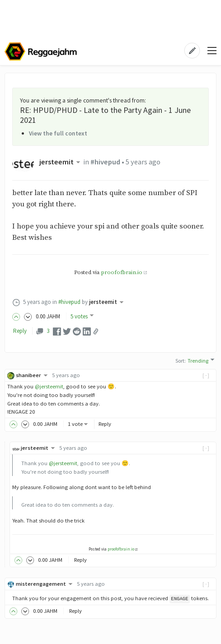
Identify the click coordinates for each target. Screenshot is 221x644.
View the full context (58, 133)
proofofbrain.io (122, 273)
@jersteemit (49, 386)
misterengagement (45, 584)
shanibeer (33, 375)
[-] (206, 375)
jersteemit (61, 162)
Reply (20, 331)
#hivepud (105, 162)
